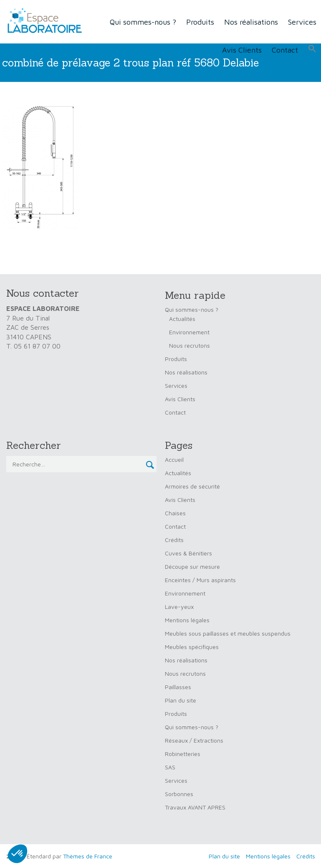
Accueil (174, 459)
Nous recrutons (190, 345)
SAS (170, 767)
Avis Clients (242, 50)
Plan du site (181, 700)
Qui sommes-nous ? (143, 22)
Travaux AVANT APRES (195, 807)
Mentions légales (187, 620)
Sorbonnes (179, 794)
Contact (285, 50)
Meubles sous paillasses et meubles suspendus (228, 633)
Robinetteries (183, 754)
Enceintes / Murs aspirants (200, 580)
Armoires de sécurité (192, 486)
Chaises (175, 513)
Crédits (174, 540)
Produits (200, 22)
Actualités (182, 319)
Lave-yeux (179, 607)
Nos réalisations (251, 22)
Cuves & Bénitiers (188, 553)
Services (176, 386)
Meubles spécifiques (192, 647)
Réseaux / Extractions (194, 740)
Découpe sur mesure (192, 566)
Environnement (189, 332)
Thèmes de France (88, 856)
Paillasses (178, 687)
